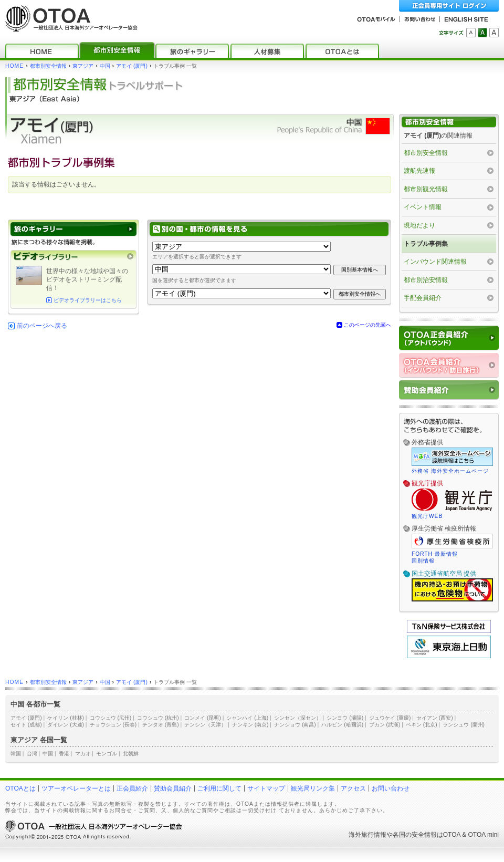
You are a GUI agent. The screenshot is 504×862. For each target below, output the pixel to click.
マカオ (83, 754)
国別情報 (423, 561)
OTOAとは (20, 788)
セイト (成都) (26, 725)
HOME (14, 66)
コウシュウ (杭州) (158, 718)
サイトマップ (266, 788)
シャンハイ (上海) (247, 718)
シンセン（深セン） (298, 718)
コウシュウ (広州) (111, 718)
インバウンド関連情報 (435, 262)
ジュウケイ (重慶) (390, 718)
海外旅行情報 (367, 835)
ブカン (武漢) (385, 725)
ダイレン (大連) (66, 725)
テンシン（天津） (205, 725)
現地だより (419, 225)
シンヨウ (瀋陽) (345, 718)
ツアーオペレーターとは (76, 788)
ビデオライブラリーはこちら (88, 300)
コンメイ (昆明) (203, 718)
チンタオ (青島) (161, 725)
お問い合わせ (391, 788)
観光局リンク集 (313, 788)
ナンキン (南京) (250, 725)
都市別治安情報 (426, 280)
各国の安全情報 (415, 835)
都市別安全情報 (48, 66)
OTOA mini (484, 835)
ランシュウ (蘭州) (464, 725)
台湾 (32, 754)
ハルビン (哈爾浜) (342, 725)
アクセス (353, 788)
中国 (105, 66)
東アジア (83, 66)
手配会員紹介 (423, 298)
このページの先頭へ (367, 325)
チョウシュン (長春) (113, 725)
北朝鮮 (131, 754)
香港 (64, 754)
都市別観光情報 (426, 189)
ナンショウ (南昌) (295, 725)
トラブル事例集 (426, 244)
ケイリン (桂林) (66, 718)
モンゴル (107, 754)
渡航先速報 (419, 171)
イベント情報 (423, 207)
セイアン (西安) (435, 718)
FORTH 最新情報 (435, 554)
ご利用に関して (219, 788)
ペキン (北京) (422, 725)
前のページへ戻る (42, 326)
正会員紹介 (132, 788)
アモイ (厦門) (132, 66)
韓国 (16, 754)
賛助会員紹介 (173, 788)
